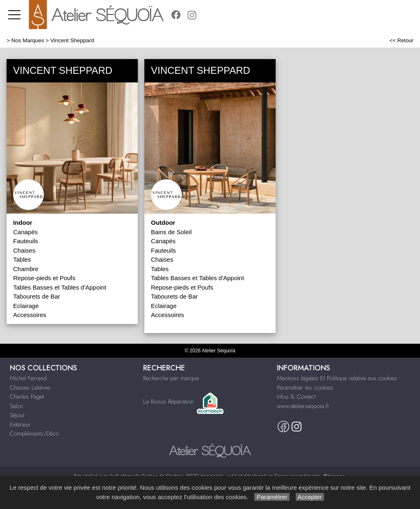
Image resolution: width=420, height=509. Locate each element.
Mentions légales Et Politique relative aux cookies (337, 378)
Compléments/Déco (34, 434)
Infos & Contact (296, 397)
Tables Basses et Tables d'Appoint (60, 287)
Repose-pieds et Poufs (44, 278)
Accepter (310, 497)
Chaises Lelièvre (30, 388)
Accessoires (30, 315)
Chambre (26, 269)
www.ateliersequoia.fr (303, 406)
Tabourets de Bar (37, 296)
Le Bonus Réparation (168, 402)
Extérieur (20, 425)
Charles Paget (27, 397)
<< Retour (401, 40)
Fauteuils (26, 241)
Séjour (17, 415)
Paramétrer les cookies (305, 388)
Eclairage (26, 306)
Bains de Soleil (171, 232)
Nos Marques (28, 40)
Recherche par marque (171, 378)
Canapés (25, 232)
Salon (16, 406)
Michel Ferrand (28, 378)
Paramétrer (272, 497)
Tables (22, 259)
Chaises (24, 250)
